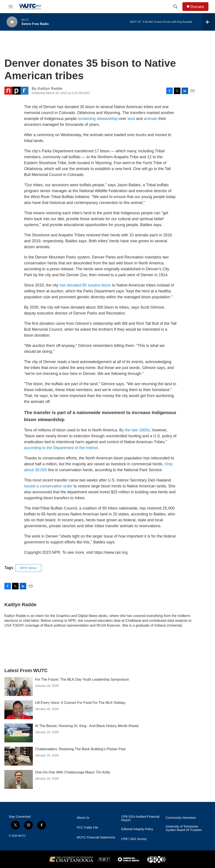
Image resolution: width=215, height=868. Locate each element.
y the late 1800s (136, 430)
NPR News (28, 568)
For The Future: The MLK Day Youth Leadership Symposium (82, 679)
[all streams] (209, 22)
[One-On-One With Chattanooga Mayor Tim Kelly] (19, 779)
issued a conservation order (48, 486)
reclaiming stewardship (98, 119)
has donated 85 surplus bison (85, 285)
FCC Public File (87, 828)
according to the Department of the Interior (61, 448)
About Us (83, 818)
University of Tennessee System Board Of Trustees (184, 828)
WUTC (22, 836)
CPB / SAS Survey (134, 839)
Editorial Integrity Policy (137, 829)
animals (150, 119)
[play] (12, 22)
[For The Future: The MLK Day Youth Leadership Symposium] (19, 687)
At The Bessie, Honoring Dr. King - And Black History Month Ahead (87, 726)
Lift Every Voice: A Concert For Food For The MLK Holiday (80, 703)
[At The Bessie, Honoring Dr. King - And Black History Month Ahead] (19, 733)
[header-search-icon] (175, 7)
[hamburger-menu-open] (11, 7)
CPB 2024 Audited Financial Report (140, 818)
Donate (197, 7)
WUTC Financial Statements (96, 837)
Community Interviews (181, 818)
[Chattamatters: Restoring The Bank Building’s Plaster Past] (19, 756)
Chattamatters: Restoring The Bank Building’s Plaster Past (80, 749)
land (131, 119)
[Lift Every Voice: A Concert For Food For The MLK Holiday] (19, 710)
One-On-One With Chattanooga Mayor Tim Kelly (73, 772)
